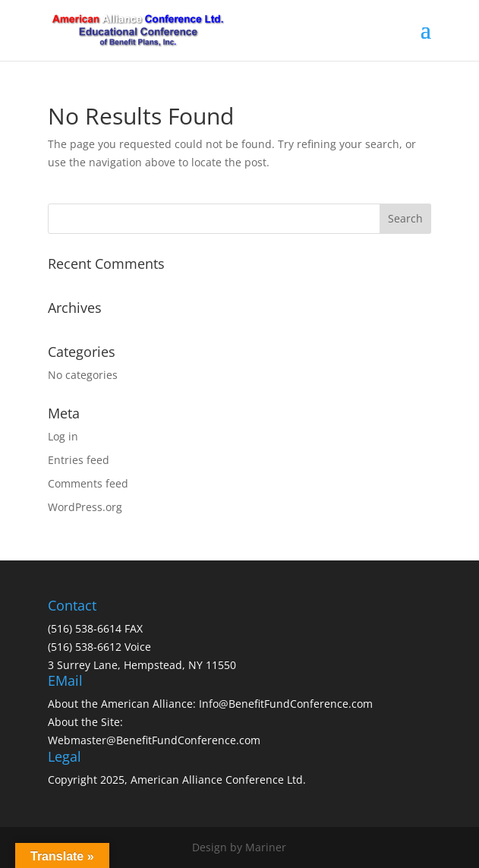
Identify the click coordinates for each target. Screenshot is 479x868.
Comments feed (88, 483)
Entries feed (79, 460)
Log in (63, 436)
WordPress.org (85, 507)
